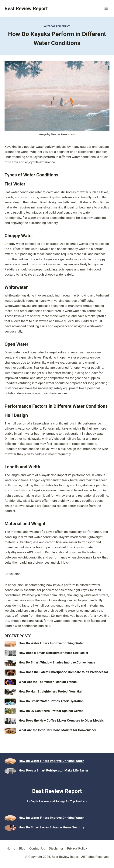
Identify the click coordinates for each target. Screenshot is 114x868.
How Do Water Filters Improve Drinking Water (51, 643)
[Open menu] (106, 9)
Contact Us (37, 848)
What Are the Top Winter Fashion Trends (48, 682)
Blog (22, 848)
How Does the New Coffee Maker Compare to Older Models (61, 720)
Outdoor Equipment (57, 26)
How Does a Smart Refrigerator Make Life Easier (54, 653)
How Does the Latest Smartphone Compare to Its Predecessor (63, 672)
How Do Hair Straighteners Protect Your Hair (51, 691)
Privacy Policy (77, 848)
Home (11, 848)
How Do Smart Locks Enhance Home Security (51, 827)
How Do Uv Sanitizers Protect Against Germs (51, 711)
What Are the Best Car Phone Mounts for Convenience (58, 730)
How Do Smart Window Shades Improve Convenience (57, 662)
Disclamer (56, 848)
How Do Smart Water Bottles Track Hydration (51, 701)
